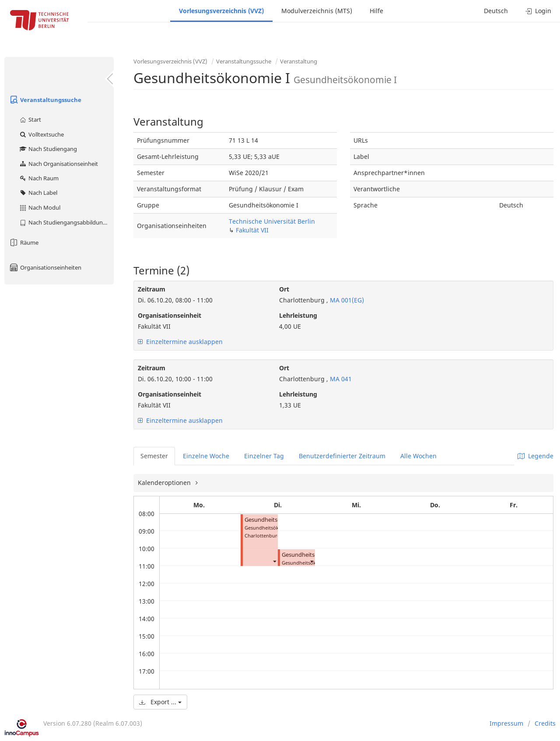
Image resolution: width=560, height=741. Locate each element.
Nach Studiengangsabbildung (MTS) (66, 222)
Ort (284, 289)
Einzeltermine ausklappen (180, 342)
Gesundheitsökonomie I (276, 520)
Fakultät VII (252, 230)
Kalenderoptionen (165, 483)
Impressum (506, 723)
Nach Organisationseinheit (58, 164)
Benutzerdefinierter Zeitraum (342, 456)
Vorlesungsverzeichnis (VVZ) (221, 11)
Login (538, 11)
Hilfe (376, 11)
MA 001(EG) (346, 300)
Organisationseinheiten (45, 267)
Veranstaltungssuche (45, 100)
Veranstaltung (299, 61)
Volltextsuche (41, 134)
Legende (535, 456)
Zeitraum (152, 289)
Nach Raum (39, 178)
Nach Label (38, 193)
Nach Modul (40, 207)
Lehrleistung (298, 315)
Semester (154, 456)
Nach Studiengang (48, 149)
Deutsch (496, 11)
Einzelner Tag (264, 456)
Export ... (160, 702)
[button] (274, 561)
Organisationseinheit (170, 315)
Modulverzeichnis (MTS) (317, 11)
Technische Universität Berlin (272, 221)
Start (30, 119)
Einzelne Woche (206, 456)
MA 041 (340, 379)
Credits (545, 723)
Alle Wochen (418, 456)
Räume (24, 242)
